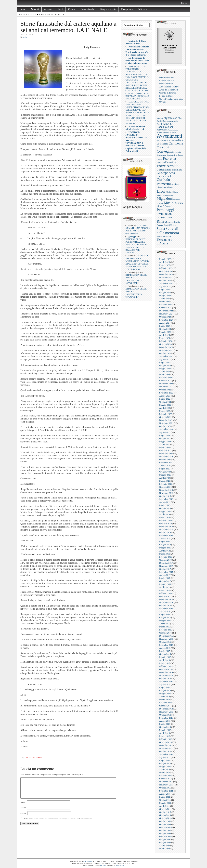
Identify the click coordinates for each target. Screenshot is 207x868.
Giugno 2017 (165, 581)
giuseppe (132, 236)
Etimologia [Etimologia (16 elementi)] (161, 162)
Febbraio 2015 (166, 666)
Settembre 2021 (166, 429)
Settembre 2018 (166, 536)
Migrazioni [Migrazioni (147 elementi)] (165, 199)
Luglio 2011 (165, 797)
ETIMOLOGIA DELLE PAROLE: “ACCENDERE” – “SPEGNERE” (136, 279)
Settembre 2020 (166, 463)
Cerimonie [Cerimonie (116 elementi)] (176, 143)
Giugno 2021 (165, 438)
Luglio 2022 (165, 399)
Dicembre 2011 (166, 782)
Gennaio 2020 (165, 487)
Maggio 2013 (165, 730)
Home (22, 9)
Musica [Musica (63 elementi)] (179, 203)
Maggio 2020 (165, 475)
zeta (25, 37)
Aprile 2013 (164, 733)
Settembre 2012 (166, 754)
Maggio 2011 (165, 803)
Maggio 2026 (165, 259)
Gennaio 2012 (165, 779)
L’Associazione (28, 15)
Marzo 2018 (165, 554)
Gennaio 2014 (165, 706)
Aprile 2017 (164, 587)
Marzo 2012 (165, 773)
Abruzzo (48, 9)
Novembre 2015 (166, 639)
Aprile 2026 (164, 262)
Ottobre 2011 (165, 788)
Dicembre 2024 (166, 311)
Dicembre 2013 (166, 709)
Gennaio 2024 (165, 344)
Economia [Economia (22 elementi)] (177, 152)
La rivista (45, 15)
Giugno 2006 (165, 842)
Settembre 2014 (166, 681)
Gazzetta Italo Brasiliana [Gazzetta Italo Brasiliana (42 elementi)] (169, 170)
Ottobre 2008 (165, 830)
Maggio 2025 (165, 295)
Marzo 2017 (165, 590)
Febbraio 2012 (166, 776)
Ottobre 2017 (165, 569)
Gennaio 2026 (165, 271)
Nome (23, 806)
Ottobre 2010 (165, 812)
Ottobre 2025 (165, 280)
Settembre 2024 (166, 320)
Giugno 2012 (165, 763)
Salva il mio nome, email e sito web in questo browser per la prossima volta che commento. (58, 823)
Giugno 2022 (165, 402)
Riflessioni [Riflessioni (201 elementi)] (165, 221)
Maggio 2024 (165, 332)
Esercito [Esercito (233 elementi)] (169, 159)
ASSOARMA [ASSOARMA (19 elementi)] (162, 130)
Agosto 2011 (165, 794)
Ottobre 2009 (165, 821)
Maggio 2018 (165, 548)
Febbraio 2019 (166, 520)
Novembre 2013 (166, 712)
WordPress (120, 865)
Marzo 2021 (165, 447)
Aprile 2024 (164, 335)
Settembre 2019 (166, 499)
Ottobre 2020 (165, 460)
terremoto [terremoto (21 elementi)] (167, 236)
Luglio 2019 (165, 505)
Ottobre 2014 (165, 678)
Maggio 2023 (165, 368)
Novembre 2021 (166, 423)
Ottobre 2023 (165, 353)
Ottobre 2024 (165, 317)
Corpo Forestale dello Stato (171, 99)
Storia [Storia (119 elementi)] (161, 229)
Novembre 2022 (166, 387)
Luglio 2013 (165, 724)
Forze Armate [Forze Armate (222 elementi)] (167, 166)
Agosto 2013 (165, 721)
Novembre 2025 (166, 277)
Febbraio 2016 (166, 630)
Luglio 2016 (165, 615)
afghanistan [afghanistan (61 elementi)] (171, 118)
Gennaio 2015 (165, 669)
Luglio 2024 (165, 326)
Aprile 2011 (164, 806)
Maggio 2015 (165, 657)
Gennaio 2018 (165, 560)
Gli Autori (59, 15)
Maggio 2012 (165, 766)
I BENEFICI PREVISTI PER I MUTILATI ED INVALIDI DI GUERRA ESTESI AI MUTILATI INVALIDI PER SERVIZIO (136, 245)
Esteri (60, 9)
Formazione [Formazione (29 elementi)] (171, 162)
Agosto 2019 (165, 502)
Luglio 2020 (165, 469)
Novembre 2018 (166, 529)
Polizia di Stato (166, 96)
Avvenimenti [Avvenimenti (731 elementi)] (169, 136)
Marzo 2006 (165, 849)
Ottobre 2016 (165, 605)
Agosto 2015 (165, 648)
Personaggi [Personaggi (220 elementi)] (165, 210)
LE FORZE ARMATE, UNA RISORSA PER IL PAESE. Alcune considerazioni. (138, 229)
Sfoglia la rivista (108, 9)
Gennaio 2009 (165, 827)
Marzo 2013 (165, 736)
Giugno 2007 (165, 839)
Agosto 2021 (165, 432)
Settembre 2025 (166, 283)
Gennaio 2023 (165, 381)
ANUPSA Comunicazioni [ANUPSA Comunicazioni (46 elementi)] (165, 125)
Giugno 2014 (165, 691)
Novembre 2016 (166, 602)
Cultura (72, 9)
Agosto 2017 (165, 575)
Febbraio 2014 (166, 703)
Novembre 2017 (166, 566)
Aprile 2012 (164, 770)
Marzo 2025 (165, 302)
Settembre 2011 (166, 791)
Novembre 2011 (166, 785)
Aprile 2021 (164, 444)
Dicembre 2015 (166, 636)
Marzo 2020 (165, 481)
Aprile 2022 (164, 408)
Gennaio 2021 (165, 450)
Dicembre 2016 (166, 599)
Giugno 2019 (165, 508)
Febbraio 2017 (166, 593)
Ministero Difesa (167, 78)
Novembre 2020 (166, 457)
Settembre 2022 (166, 393)
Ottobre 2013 (165, 715)
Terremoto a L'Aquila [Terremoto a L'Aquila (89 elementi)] (164, 241)
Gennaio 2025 (165, 308)
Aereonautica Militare (169, 87)
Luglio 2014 (165, 687)
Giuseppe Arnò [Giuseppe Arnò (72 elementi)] (166, 173)
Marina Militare (166, 84)
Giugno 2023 (165, 365)
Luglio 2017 (165, 578)
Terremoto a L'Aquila (34, 757)
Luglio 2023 (165, 362)
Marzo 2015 (165, 663)
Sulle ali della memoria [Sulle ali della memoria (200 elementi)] (168, 231)
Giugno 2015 (165, 654)
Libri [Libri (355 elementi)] (161, 191)
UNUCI (163, 102)
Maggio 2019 (165, 511)
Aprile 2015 (164, 660)
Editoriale (143, 9)
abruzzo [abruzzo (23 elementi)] (160, 118)
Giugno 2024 (165, 329)
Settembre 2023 (166, 356)
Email (23, 812)
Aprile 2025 (164, 299)
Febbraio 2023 (166, 378)
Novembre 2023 (166, 350)
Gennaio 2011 (165, 809)
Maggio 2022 (165, 405)
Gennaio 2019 (165, 523)
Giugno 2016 (165, 618)
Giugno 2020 (165, 472)
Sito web (24, 817)
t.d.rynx (103, 865)
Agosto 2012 (165, 757)
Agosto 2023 (165, 359)
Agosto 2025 (165, 286)
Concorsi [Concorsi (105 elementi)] (163, 147)
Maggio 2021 (165, 441)
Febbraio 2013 (166, 739)
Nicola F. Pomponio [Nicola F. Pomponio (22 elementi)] (165, 206)
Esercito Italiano (166, 81)
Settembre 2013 (166, 718)
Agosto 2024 (165, 323)
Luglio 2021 (165, 435)
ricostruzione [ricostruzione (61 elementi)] (164, 217)
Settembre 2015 (166, 645)
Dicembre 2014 (166, 672)
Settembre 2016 (166, 608)
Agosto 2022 (165, 396)
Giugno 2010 (165, 815)
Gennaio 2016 (165, 633)
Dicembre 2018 (166, 526)
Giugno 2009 (165, 824)
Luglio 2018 (165, 542)
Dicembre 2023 (166, 347)
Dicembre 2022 (166, 384)
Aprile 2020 (164, 478)
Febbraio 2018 (166, 557)
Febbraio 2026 (166, 268)
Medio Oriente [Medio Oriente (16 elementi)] (168, 195)
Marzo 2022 (165, 411)
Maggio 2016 (165, 621)
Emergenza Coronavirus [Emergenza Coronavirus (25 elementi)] (167, 155)
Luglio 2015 (165, 651)
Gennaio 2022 (165, 417)
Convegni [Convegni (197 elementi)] (164, 151)
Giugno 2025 (165, 292)
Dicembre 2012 (166, 745)
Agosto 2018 (165, 539)
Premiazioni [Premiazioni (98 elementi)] (165, 214)
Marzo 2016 (165, 627)
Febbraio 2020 (166, 484)
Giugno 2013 (165, 727)
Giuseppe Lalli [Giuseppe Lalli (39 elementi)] (164, 176)
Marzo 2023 (165, 374)
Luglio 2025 (165, 289)
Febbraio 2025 (166, 305)
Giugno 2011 (165, 800)
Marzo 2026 (165, 265)
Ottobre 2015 (165, 642)
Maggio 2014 (165, 694)
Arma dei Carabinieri (169, 90)
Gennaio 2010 (165, 818)
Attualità (35, 9)
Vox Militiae (88, 861)
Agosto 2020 (165, 466)
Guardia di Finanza (168, 93)
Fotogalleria (127, 9)
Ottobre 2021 (165, 426)
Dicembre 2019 (166, 490)
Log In (184, 3)
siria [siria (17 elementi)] (174, 225)
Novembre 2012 (166, 748)
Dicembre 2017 (166, 563)
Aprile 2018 (164, 551)
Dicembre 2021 (166, 420)
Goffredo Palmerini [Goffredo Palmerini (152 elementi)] (164, 182)
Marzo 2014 (165, 700)
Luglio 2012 (165, 760)
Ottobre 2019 (165, 496)
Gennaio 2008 (165, 836)
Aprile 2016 (164, 624)
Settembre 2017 (166, 572)
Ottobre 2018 (165, 532)
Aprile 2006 (164, 845)
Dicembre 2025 (166, 274)
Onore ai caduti (88, 9)
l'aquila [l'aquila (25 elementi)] (171, 187)
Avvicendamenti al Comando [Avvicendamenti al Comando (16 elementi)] (167, 140)
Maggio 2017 (165, 584)
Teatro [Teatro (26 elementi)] (159, 236)
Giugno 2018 (165, 545)
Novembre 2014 (166, 675)
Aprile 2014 (164, 697)
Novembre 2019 (166, 493)
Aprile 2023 (164, 371)
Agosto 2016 (165, 611)
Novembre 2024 (166, 314)
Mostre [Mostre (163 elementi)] (169, 203)
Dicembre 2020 (166, 453)
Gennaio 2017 (165, 596)
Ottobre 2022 (165, 390)
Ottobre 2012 (165, 751)
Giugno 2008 (165, 833)
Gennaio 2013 (165, 742)
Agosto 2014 (165, 684)
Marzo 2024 (165, 338)
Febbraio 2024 (166, 341)
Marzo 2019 (165, 517)
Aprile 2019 (164, 514)
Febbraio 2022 (166, 414)
